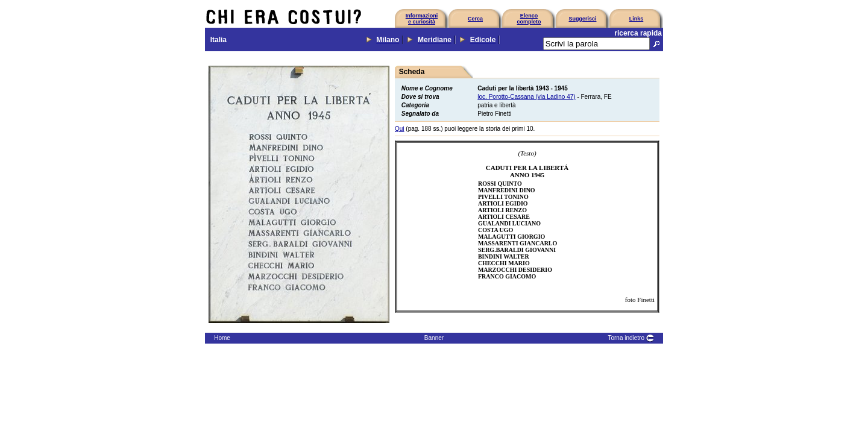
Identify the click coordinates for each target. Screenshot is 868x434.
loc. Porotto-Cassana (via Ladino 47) (526, 97)
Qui (400, 129)
